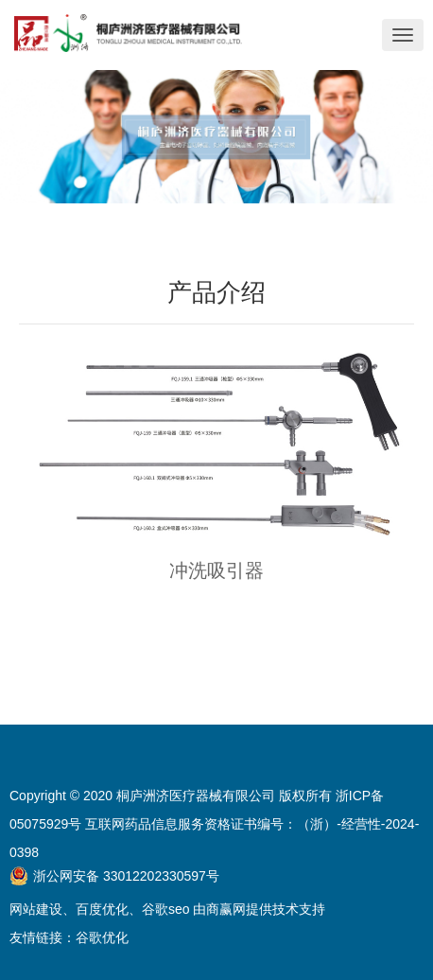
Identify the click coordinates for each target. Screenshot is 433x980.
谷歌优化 (102, 937)
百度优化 (102, 909)
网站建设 (36, 909)
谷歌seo (166, 909)
